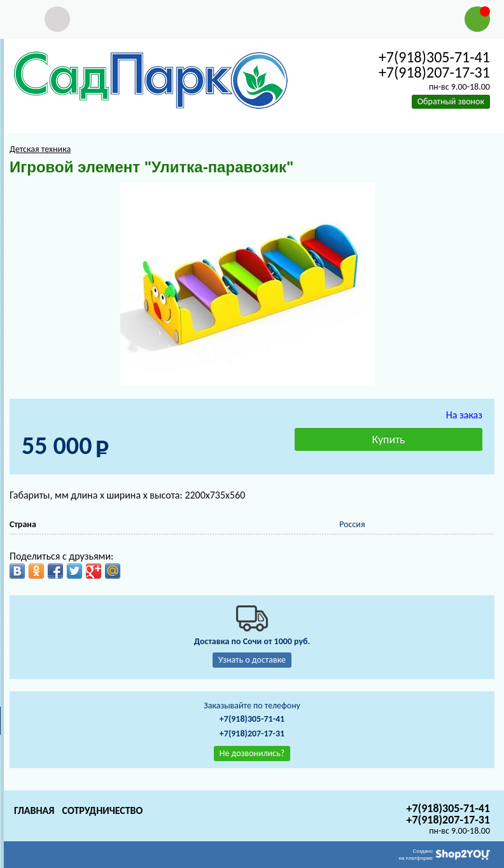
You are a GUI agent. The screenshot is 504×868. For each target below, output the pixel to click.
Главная (34, 810)
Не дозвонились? (252, 753)
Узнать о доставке (252, 660)
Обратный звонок (451, 101)
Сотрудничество (102, 810)
